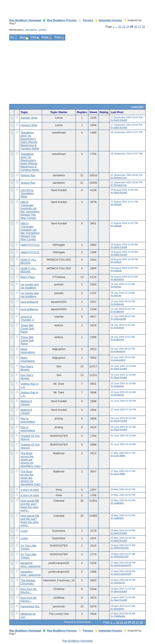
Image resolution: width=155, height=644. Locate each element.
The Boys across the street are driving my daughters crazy (31, 460)
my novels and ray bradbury (30, 286)
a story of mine (30, 490)
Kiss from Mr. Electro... (29, 591)
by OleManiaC (118, 616)
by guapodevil (118, 351)
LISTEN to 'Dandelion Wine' (27, 193)
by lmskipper (117, 304)
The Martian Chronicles (28, 582)
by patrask (116, 204)
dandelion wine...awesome (31, 565)
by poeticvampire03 (121, 565)
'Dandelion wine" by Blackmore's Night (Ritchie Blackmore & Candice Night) (30, 140)
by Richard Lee (119, 178)
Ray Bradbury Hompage (25, 20)
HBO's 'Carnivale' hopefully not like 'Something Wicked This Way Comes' (30, 210)
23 (124, 27)
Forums (88, 20)
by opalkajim (117, 503)
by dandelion (117, 279)
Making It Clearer (26, 403)
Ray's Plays (28, 277)
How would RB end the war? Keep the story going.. (30, 505)
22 (120, 27)
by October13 (118, 583)
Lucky (24, 531)
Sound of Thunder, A (27, 318)
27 (139, 27)
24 (128, 27)
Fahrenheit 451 (30, 606)
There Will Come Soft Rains (27, 328)
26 (136, 27)
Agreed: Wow (29, 118)
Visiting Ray (28, 175)
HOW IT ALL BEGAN (28, 261)
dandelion (31, 30)
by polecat (116, 262)
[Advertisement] (78, 72)
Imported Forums (110, 20)
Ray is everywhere (28, 420)
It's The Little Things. (29, 547)
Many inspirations (28, 351)
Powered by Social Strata (77, 622)
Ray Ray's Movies (27, 368)
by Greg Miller (118, 455)
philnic (43, 30)
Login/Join (137, 107)
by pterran (116, 287)
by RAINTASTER (120, 548)
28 (143, 27)
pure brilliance (29, 302)
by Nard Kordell (119, 120)
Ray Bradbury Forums (62, 20)
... (116, 27)
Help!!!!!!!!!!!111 (30, 245)
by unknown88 (118, 319)
